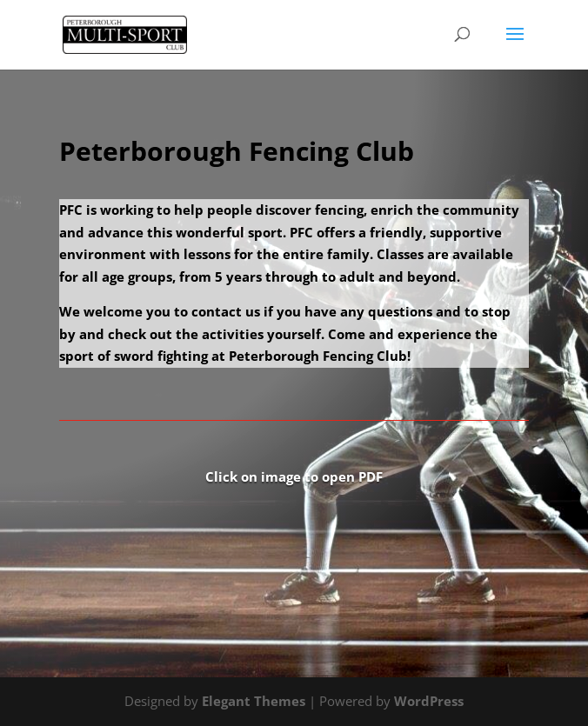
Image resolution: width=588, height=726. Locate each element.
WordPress (429, 701)
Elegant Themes (254, 701)
